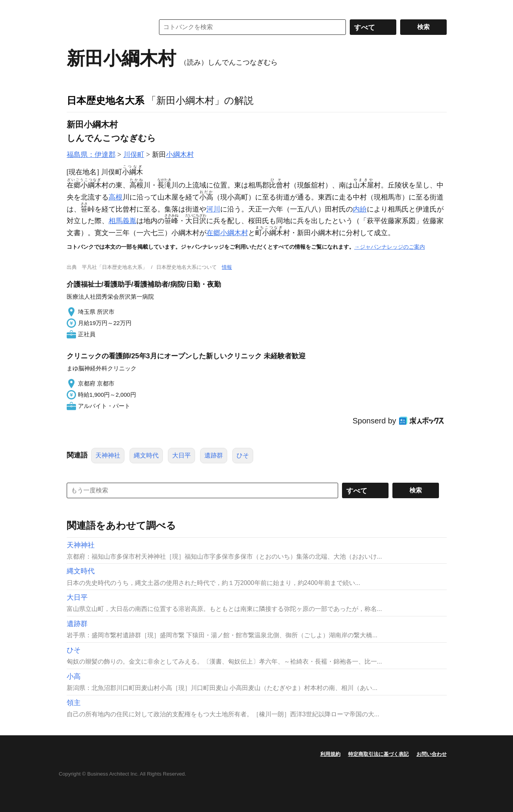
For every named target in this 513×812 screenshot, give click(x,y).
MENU (74, 8)
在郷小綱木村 (227, 233)
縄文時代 (146, 455)
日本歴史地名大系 (105, 100)
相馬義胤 (123, 221)
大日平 (181, 455)
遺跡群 (214, 455)
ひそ (243, 455)
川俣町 (134, 155)
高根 (116, 197)
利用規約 (330, 754)
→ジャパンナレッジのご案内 (390, 247)
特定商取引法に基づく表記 (378, 754)
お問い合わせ (432, 754)
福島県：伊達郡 (91, 155)
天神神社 (108, 455)
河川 (213, 209)
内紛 (360, 209)
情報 (227, 267)
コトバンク (105, 27)
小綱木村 (180, 155)
